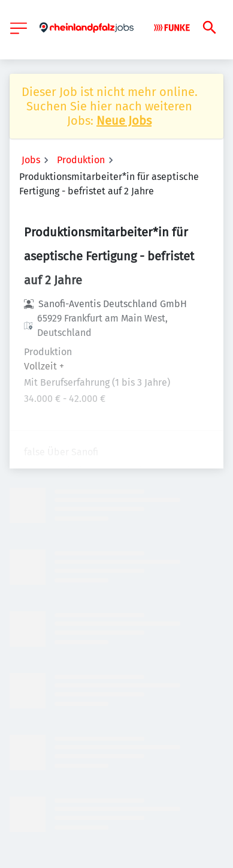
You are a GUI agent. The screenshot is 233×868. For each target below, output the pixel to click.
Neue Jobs (124, 121)
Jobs (31, 160)
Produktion (81, 160)
